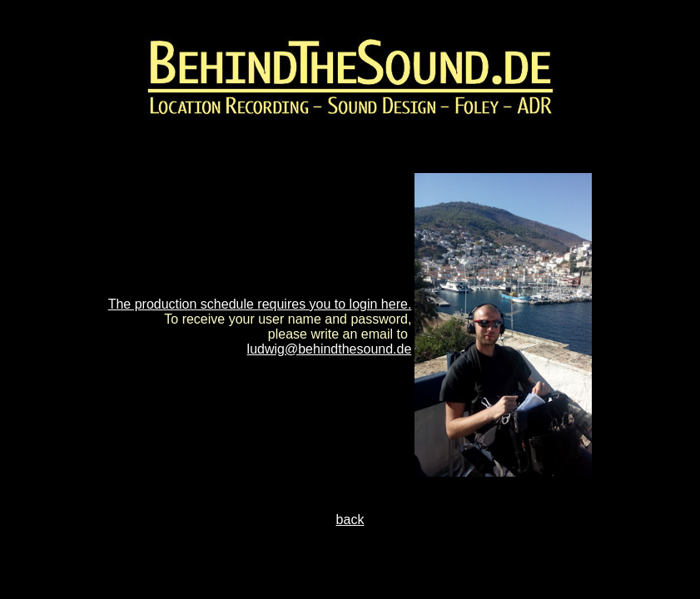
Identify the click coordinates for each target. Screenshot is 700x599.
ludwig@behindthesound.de (330, 349)
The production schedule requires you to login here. (260, 304)
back (350, 520)
